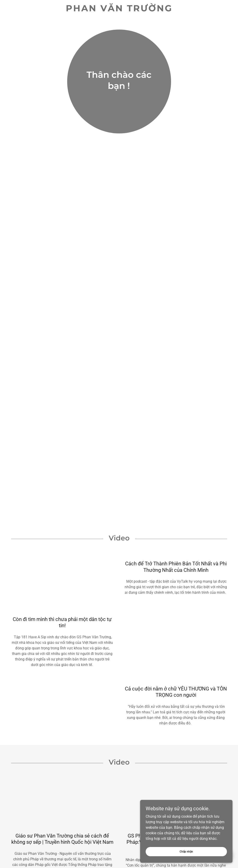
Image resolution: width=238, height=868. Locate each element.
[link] (119, 10)
